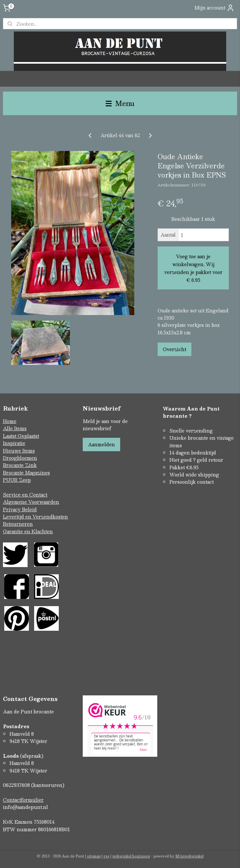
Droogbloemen (20, 458)
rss (106, 856)
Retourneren (18, 524)
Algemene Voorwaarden (31, 502)
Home (10, 421)
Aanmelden (101, 444)
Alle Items (15, 428)
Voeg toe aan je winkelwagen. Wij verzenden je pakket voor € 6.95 (193, 268)
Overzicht (175, 349)
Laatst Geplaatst (21, 436)
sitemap (94, 856)
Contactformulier (23, 800)
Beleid (29, 509)
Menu (120, 103)
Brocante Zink (20, 465)
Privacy (12, 509)
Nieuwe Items (19, 451)
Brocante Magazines (26, 473)
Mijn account (214, 8)
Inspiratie (14, 443)
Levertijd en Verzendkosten (35, 517)
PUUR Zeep (17, 480)
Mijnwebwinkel (189, 856)
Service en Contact (25, 495)
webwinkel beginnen (131, 856)
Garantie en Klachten (28, 531)
